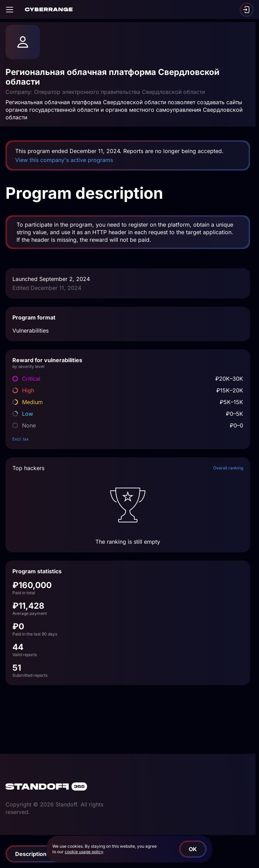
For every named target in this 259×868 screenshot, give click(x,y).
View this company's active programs (64, 160)
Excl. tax (21, 439)
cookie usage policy (84, 852)
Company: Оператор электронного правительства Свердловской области (105, 92)
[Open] (10, 10)
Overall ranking (228, 468)
